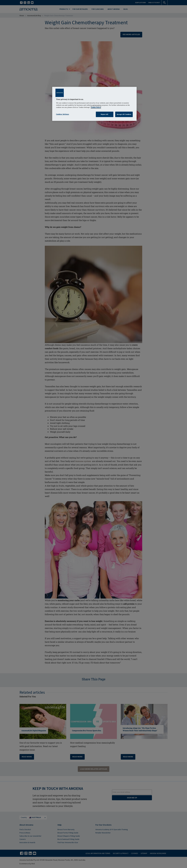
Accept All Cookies (124, 114)
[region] (94, 104)
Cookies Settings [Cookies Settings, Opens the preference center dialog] (63, 114)
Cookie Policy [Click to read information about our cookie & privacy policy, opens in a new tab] (96, 107)
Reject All (105, 114)
